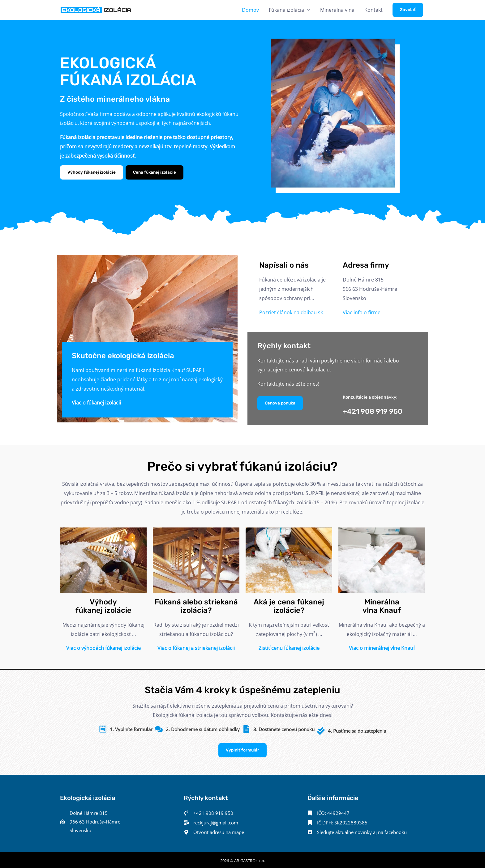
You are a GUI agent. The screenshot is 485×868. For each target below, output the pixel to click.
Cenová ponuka (281, 403)
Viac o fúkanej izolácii (96, 403)
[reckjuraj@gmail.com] (213, 820)
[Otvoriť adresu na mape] (216, 830)
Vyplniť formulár (242, 747)
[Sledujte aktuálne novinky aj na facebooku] (361, 830)
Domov (250, 10)
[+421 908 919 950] (208, 810)
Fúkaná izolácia (286, 10)
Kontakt (373, 10)
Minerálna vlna (337, 10)
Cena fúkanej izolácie (157, 172)
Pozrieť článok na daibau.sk (291, 312)
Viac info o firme (362, 312)
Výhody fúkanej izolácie (92, 172)
